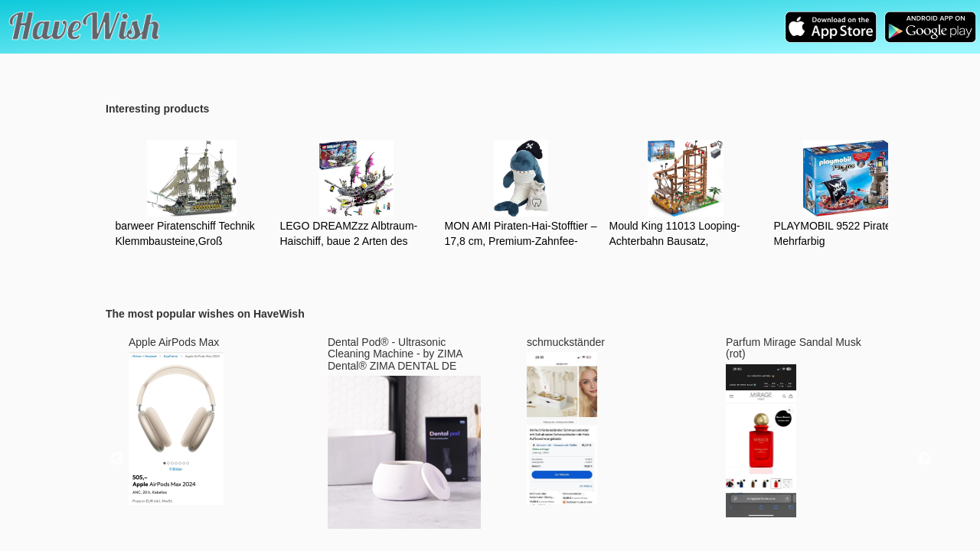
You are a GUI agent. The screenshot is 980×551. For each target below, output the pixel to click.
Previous (117, 459)
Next (924, 459)
